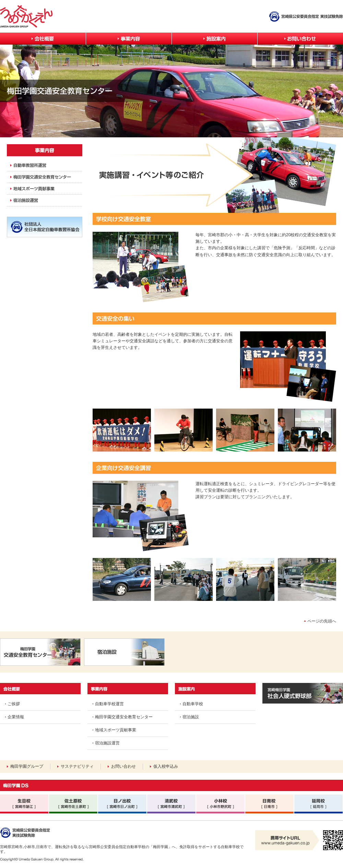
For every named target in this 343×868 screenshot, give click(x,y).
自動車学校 (193, 704)
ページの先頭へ (322, 621)
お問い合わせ (123, 766)
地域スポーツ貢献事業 (116, 730)
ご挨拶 (14, 704)
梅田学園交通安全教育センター (124, 717)
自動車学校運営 (109, 704)
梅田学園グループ (27, 766)
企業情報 (16, 717)
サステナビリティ (77, 766)
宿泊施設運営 (107, 743)
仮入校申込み (166, 766)
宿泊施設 (191, 717)
